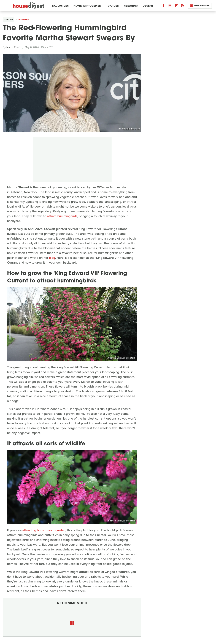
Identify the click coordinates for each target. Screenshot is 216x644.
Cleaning (131, 6)
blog (52, 258)
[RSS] (183, 6)
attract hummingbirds (62, 216)
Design (148, 6)
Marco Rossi (13, 47)
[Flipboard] (176, 6)
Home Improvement (88, 6)
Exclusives (60, 6)
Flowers (24, 20)
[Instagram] (170, 6)
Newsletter (200, 6)
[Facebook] (164, 6)
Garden (113, 6)
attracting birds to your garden (44, 530)
